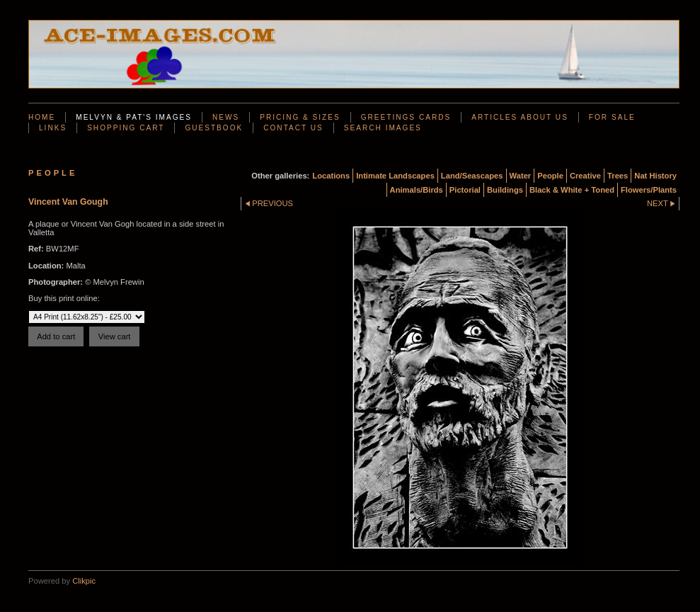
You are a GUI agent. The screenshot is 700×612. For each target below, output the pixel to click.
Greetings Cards (406, 117)
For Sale (612, 117)
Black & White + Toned (572, 190)
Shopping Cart (126, 128)
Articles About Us (520, 117)
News (226, 117)
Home (42, 117)
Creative (585, 176)
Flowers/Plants (649, 190)
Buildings (505, 190)
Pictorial (465, 190)
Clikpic (84, 581)
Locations (331, 176)
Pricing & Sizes (300, 117)
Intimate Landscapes (395, 176)
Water (521, 176)
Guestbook (214, 128)
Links (53, 128)
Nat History (655, 176)
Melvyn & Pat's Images (134, 117)
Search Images (383, 128)
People (550, 176)
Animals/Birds (417, 190)
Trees (618, 176)
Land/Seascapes (472, 176)
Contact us (293, 128)
